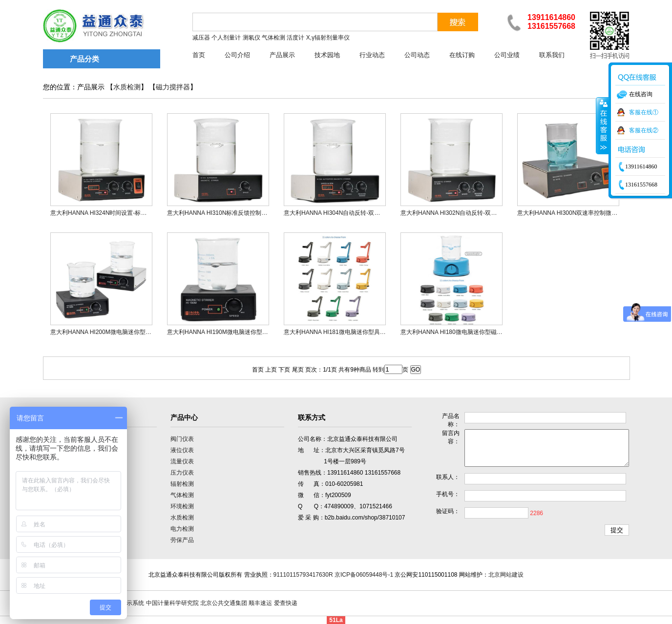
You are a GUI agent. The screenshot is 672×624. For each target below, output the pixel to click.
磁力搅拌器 (173, 87)
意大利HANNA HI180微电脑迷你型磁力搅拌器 (460, 332)
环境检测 (182, 506)
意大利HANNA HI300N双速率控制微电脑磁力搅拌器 (585, 213)
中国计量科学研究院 (172, 603)
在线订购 (462, 55)
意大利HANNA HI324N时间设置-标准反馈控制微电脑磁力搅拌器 (134, 213)
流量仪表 (182, 461)
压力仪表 (182, 473)
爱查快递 (286, 603)
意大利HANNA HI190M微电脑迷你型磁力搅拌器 (229, 332)
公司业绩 (507, 55)
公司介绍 (237, 55)
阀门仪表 (182, 439)
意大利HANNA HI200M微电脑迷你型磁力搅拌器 (113, 332)
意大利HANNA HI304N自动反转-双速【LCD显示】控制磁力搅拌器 (370, 213)
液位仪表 (182, 450)
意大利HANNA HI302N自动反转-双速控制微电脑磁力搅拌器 (478, 213)
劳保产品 (182, 540)
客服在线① (644, 112)
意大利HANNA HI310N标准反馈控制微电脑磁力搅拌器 (238, 213)
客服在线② (644, 130)
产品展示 (282, 55)
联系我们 (552, 55)
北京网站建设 (506, 575)
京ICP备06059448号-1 (364, 575)
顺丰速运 (260, 603)
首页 (199, 55)
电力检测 (182, 529)
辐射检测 (182, 484)
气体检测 (182, 495)
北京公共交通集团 (224, 603)
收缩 (603, 125)
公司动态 (417, 55)
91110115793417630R (303, 575)
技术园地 (327, 55)
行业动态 (372, 55)
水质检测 (127, 87)
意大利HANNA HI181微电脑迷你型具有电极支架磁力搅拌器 (361, 332)
